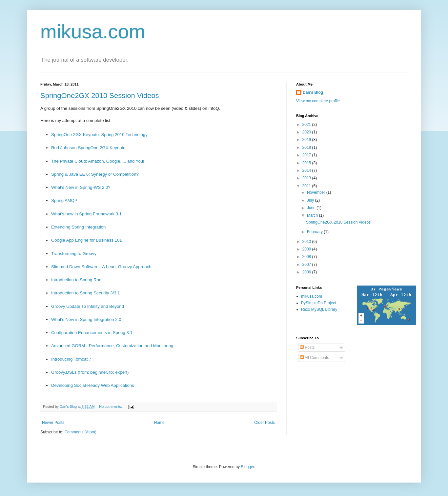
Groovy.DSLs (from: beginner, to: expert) (90, 372)
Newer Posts (53, 423)
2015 (307, 163)
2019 (307, 140)
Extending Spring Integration (78, 227)
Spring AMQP (64, 200)
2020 (307, 132)
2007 (307, 265)
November (317, 192)
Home (159, 423)
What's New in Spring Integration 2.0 (86, 319)
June (312, 208)
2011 (307, 186)
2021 (307, 125)
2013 (307, 178)
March (313, 215)
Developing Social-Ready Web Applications (93, 385)
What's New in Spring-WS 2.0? (81, 187)
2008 (307, 257)
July (311, 200)
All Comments (314, 358)
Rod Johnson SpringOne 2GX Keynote (88, 148)
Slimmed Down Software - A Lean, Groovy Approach (101, 267)
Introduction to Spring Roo (76, 280)
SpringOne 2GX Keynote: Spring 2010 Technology (99, 135)
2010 (307, 242)
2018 (307, 148)
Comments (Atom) (80, 432)
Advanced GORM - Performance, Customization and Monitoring (112, 346)
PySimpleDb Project (319, 303)
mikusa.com (93, 32)
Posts (307, 347)
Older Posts (265, 423)
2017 (307, 155)
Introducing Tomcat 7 (71, 359)
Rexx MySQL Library (319, 309)
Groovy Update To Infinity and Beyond (88, 306)
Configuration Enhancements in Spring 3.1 (92, 333)
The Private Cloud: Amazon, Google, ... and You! (98, 161)
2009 (307, 249)
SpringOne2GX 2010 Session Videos (100, 96)
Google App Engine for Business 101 (87, 240)
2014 (307, 170)
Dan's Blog (313, 92)
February (315, 232)
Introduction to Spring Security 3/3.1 (86, 293)
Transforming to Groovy (74, 254)
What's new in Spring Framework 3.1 (86, 214)
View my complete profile (318, 101)
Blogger (247, 467)
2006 (307, 272)
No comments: (111, 407)
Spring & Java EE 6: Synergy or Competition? (95, 174)
